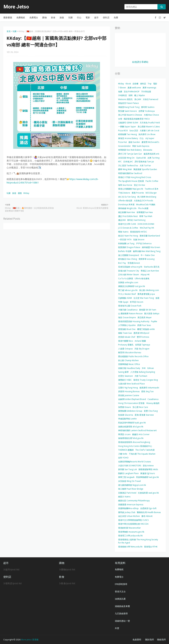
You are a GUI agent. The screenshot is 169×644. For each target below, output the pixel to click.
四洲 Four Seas (144, 325)
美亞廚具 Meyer (145, 317)
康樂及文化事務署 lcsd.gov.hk (132, 286)
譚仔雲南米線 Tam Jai (144, 162)
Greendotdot (124, 146)
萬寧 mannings (149, 88)
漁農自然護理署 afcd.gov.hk (131, 427)
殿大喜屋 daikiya (152, 313)
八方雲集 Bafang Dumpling (143, 372)
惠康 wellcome (134, 88)
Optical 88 (141, 158)
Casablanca (153, 399)
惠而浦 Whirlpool (141, 333)
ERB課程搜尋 (121, 584)
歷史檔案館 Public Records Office (133, 356)
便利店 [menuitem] (106, 18)
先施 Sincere (139, 240)
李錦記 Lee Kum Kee (150, 271)
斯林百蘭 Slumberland (150, 236)
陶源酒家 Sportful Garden (145, 169)
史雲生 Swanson (126, 376)
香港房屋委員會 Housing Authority (134, 321)
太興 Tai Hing (153, 158)
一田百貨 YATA (125, 240)
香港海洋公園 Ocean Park (130, 306)
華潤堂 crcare (124, 434)
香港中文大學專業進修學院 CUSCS (133, 520)
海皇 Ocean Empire (127, 317)
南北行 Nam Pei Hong (128, 236)
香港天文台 (120, 591)
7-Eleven (122, 88)
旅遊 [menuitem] (62, 18)
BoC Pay (122, 263)
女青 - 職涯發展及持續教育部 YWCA (134, 119)
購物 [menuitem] (44, 18)
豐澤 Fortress (143, 337)
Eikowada (148, 150)
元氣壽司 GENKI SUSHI (128, 123)
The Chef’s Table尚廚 (145, 450)
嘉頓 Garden (134, 142)
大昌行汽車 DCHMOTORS (130, 466)
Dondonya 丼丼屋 (126, 205)
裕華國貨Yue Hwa (145, 212)
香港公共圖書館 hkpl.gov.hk (131, 189)
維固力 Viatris (124, 497)
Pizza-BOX (123, 131)
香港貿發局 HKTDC (139, 232)
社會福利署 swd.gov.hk (148, 493)
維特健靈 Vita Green (151, 247)
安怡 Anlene (148, 466)
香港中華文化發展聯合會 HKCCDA (133, 524)
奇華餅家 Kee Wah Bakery (130, 150)
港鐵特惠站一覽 (122, 621)
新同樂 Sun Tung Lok (127, 469)
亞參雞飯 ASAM (125, 298)
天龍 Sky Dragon (142, 349)
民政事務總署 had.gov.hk (147, 477)
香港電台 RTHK (151, 547)
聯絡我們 (161, 640)
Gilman (151, 368)
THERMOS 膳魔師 (126, 450)
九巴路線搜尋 (121, 613)
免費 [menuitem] (116, 18)
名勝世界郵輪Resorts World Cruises (135, 462)
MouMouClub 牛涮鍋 (146, 205)
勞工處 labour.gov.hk (128, 290)
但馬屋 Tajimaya (143, 345)
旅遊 (14, 193)
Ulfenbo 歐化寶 (125, 201)
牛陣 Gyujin (123, 302)
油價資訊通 (120, 599)
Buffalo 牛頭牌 (125, 251)
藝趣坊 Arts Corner (141, 434)
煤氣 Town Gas (125, 333)
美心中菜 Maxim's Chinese (130, 115)
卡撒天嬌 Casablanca (128, 310)
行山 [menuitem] (79, 18)
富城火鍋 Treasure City (129, 271)
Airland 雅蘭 (140, 341)
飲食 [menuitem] (53, 18)
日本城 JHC (128, 162)
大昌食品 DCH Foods (143, 201)
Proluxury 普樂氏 (126, 345)
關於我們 (150, 640)
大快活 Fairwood (150, 99)
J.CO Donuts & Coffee (128, 228)
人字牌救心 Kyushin (127, 325)
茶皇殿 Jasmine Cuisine (129, 395)
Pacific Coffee (152, 181)
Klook (128, 84)
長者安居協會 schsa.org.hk (130, 267)
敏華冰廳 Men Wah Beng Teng (147, 251)
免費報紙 (119, 569)
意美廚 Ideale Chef (127, 337)
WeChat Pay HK (147, 228)
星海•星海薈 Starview (144, 415)
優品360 (122, 220)
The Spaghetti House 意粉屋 (131, 181)
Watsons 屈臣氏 (125, 99)
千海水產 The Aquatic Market (142, 454)
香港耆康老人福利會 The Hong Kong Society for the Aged (138, 541)
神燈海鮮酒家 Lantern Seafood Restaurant (137, 430)
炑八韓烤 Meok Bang (147, 197)
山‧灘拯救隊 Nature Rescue (130, 313)
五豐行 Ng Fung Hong (128, 388)
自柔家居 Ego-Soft (148, 508)
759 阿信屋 (146, 92)
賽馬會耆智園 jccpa (146, 294)
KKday (26, 193)
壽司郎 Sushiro (148, 107)
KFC (120, 162)
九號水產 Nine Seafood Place (131, 384)
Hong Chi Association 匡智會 (131, 403)
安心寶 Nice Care (140, 407)
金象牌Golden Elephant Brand (132, 399)
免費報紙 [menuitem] (21, 18)
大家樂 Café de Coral (149, 131)
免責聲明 (137, 640)
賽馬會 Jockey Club (127, 512)
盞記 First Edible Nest (128, 216)
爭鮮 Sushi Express (141, 146)
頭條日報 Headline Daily (129, 368)
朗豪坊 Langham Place (128, 473)
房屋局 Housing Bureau (129, 391)
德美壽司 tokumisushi (149, 388)
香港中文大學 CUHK (127, 224)
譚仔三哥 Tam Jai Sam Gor (130, 154)
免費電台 (119, 577)
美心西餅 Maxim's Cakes (149, 127)
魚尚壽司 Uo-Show (147, 134)
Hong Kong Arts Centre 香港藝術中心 (135, 446)
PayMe (154, 321)
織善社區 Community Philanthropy (134, 501)
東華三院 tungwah (126, 477)
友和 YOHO (123, 458)
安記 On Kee (139, 185)
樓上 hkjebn (140, 95)
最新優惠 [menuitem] (8, 18)
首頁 (9, 31)
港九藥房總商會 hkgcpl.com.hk (132, 485)
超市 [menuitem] (96, 18)
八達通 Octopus (125, 349)
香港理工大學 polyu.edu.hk (130, 536)
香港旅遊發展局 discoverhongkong (134, 442)
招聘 (131, 95)
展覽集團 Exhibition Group (130, 411)
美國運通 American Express (131, 505)
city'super (150, 138)
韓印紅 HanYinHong (136, 220)
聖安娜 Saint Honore (127, 111)
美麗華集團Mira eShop (128, 508)
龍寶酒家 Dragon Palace (129, 247)
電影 (155, 84)
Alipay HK (145, 275)
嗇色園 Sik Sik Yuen (148, 310)
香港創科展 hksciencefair (129, 528)
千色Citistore (124, 193)
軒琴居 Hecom (137, 302)
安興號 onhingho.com (128, 282)
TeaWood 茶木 (152, 189)
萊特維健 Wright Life (127, 208)
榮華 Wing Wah (125, 169)
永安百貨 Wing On (126, 158)
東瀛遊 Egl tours (148, 473)
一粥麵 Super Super (127, 127)
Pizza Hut (122, 142)
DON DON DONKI (146, 224)
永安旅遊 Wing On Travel (129, 481)
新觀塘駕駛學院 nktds (148, 469)
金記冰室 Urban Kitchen (129, 516)
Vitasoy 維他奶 (153, 403)
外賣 (117, 628)
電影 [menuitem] (88, 18)
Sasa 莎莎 (134, 131)
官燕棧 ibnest (134, 263)
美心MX (138, 99)
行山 (142, 138)
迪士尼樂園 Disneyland (129, 255)
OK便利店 (123, 95)
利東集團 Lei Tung (126, 243)
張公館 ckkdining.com (149, 290)
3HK (144, 368)
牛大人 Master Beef (127, 294)
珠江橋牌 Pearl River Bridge (131, 489)
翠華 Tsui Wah (146, 216)
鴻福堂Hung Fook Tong (129, 107)
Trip (150, 84)
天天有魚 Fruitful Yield (150, 123)
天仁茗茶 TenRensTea (128, 166)
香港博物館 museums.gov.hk (131, 532)
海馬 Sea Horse (125, 185)
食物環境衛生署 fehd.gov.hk (131, 438)
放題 (157, 298)
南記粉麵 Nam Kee (127, 212)
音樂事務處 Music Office (129, 364)
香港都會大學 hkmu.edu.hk (130, 547)
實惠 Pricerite (138, 193)
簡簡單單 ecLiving (147, 259)
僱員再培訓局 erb (151, 154)
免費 (120, 92)
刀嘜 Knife (123, 454)
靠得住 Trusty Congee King (146, 380)
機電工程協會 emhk (146, 329)
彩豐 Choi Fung (151, 411)
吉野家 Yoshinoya (147, 111)
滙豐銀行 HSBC (125, 380)
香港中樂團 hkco (126, 341)
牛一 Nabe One (148, 255)
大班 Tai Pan (145, 166)
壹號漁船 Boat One (127, 329)
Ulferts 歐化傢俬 (142, 278)
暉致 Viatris (123, 232)
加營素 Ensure (125, 407)
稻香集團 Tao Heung (127, 134)
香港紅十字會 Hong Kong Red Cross (135, 177)
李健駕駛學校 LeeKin (127, 419)
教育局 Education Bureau (130, 352)
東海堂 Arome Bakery (128, 138)
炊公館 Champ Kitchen (128, 360)
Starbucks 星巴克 (152, 267)
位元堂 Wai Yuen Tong (144, 298)
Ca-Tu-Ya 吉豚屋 (126, 278)
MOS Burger (151, 193)
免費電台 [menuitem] (34, 18)
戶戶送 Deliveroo (144, 243)
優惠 (20, 193)
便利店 (143, 84)
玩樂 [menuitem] (70, 18)
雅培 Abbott (147, 516)
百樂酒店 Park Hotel (127, 493)
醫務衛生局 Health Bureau (149, 512)
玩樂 (15, 31)
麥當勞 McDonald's (150, 142)
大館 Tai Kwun (141, 376)
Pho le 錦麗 (143, 208)
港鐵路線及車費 (122, 606)
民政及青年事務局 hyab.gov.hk (132, 423)
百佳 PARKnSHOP (132, 92)
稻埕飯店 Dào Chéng (128, 259)
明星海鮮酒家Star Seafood (130, 173)
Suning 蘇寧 (123, 372)
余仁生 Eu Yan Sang (127, 197)
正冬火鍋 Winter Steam (129, 275)
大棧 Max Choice (151, 115)
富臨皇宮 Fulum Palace (128, 103)
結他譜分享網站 (140, 62)
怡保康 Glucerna (126, 415)
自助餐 (135, 84)
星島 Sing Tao (147, 391)
